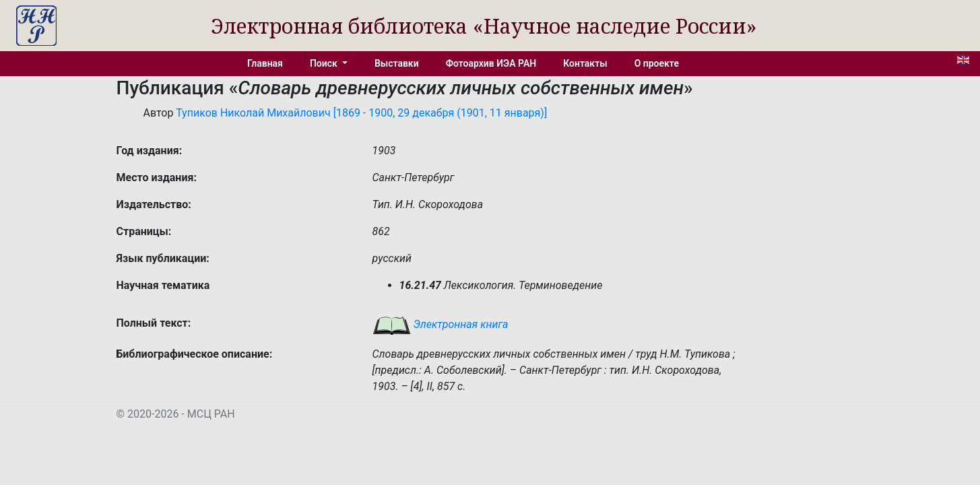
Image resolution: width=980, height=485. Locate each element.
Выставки (397, 63)
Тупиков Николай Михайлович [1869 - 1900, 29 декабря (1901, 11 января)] (361, 113)
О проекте (657, 63)
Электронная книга (440, 324)
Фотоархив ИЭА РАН (491, 63)
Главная (265, 63)
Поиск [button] (325, 63)
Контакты (585, 63)
